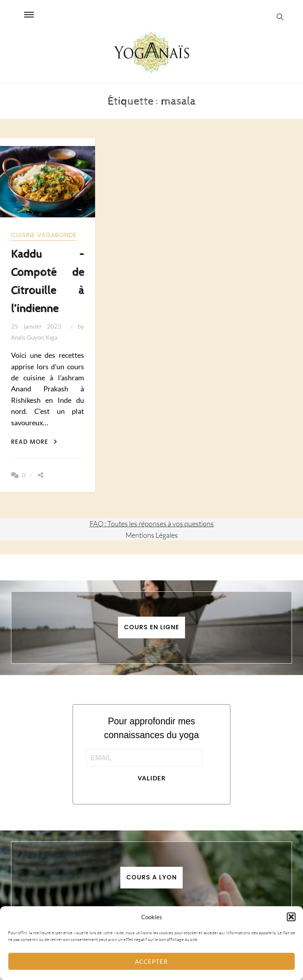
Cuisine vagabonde (44, 235)
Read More (34, 442)
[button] (291, 917)
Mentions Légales (152, 535)
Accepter (151, 961)
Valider (152, 778)
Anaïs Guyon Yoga (34, 337)
